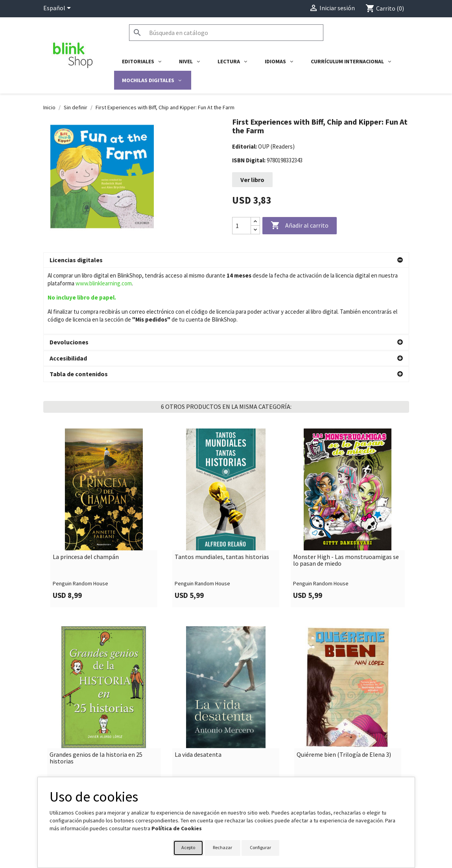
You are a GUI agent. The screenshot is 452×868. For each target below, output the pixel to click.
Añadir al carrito (300, 226)
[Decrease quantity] (255, 230)
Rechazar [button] (222, 847)
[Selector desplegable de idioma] (58, 9)
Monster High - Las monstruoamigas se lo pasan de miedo (346, 494)
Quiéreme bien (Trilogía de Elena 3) (344, 688)
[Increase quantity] (255, 222)
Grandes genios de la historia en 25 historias (96, 692)
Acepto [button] (188, 847)
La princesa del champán (86, 491)
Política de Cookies (177, 828)
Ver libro (252, 180)
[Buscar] (226, 33)
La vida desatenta (198, 688)
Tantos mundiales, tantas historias (222, 491)
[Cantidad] (242, 226)
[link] (104, 451)
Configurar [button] (260, 847)
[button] (226, 260)
